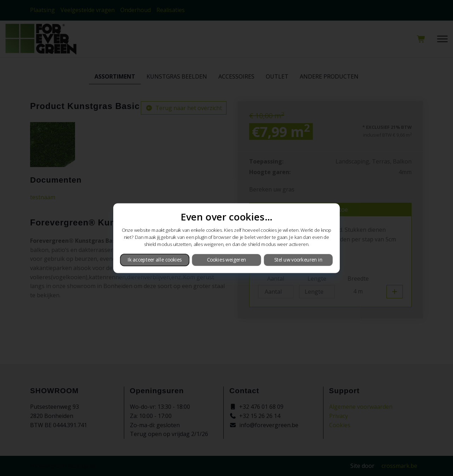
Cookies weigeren (226, 260)
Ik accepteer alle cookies (155, 260)
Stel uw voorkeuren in (298, 260)
